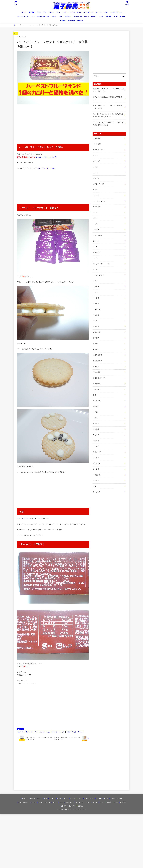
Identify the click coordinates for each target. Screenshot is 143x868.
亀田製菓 (123, 17)
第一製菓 (96, 469)
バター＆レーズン (60, 732)
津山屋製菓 (97, 463)
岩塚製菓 (96, 367)
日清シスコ (68, 17)
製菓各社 (80, 21)
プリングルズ (98, 235)
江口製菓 (96, 458)
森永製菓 (31, 12)
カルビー (24, 12)
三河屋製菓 (97, 309)
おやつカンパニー (23, 17)
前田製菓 (63, 21)
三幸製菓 (108, 17)
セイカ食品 (97, 207)
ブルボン (51, 12)
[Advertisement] (53, 123)
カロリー (22, 732)
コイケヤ (98, 12)
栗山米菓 (96, 435)
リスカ (101, 17)
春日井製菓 (97, 401)
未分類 (95, 412)
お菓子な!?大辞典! (67, 810)
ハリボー (96, 230)
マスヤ (60, 17)
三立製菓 (96, 315)
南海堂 (95, 344)
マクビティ (97, 252)
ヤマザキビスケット (116, 12)
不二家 (116, 17)
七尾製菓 (96, 298)
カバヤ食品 (97, 161)
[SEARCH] (127, 3)
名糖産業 (96, 349)
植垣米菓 (96, 446)
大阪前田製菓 (98, 355)
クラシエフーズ (88, 12)
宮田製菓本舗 (98, 361)
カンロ (95, 173)
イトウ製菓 (97, 144)
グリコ (39, 12)
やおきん (94, 17)
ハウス (33, 17)
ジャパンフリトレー (100, 201)
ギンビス (72, 12)
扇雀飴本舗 (97, 384)
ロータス (96, 287)
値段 (75, 732)
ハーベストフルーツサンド (45, 157)
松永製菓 (96, 429)
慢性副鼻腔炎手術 (99, 378)
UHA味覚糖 (97, 138)
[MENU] (16, 3)
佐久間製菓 (97, 332)
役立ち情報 (71, 21)
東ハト (58, 12)
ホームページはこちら (46, 168)
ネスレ (106, 12)
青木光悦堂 (97, 492)
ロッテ (79, 12)
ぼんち (54, 17)
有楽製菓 (96, 406)
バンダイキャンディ (43, 17)
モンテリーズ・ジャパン (81, 17)
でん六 (95, 213)
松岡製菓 (96, 424)
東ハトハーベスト (24, 519)
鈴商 (94, 486)
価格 (69, 732)
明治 (45, 12)
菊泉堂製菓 (97, 475)
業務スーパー (98, 452)
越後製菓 (96, 481)
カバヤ (65, 12)
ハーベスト (30, 732)
